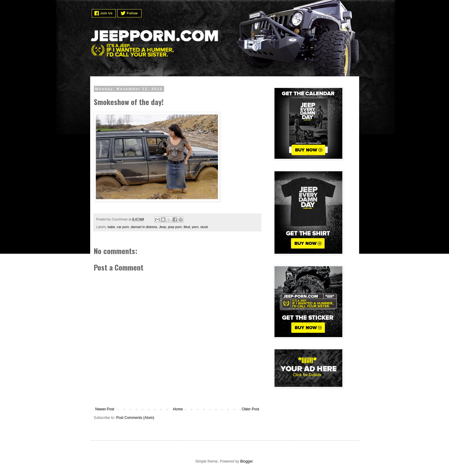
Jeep (162, 227)
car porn (123, 227)
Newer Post (105, 409)
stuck (204, 227)
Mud (187, 227)
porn (195, 227)
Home (178, 409)
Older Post (250, 409)
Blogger (247, 461)
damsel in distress (144, 227)
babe (111, 227)
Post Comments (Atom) (135, 418)
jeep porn (175, 227)
